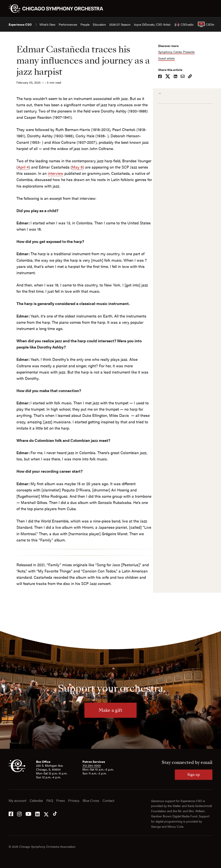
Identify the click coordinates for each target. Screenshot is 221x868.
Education (99, 24)
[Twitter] (46, 814)
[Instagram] (19, 814)
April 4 (15, 167)
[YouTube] (28, 814)
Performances (68, 24)
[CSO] (17, 771)
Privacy (74, 801)
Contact (108, 801)
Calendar (36, 801)
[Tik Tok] (55, 814)
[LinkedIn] (37, 814)
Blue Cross (91, 801)
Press (61, 801)
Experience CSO (20, 24)
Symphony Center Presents (178, 52)
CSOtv (205, 24)
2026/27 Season (120, 24)
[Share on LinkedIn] (177, 77)
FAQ (50, 801)
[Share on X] (170, 77)
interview (48, 173)
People (85, 24)
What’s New (47, 24)
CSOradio (183, 24)
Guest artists (168, 58)
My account (17, 801)
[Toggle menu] (210, 9)
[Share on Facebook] (162, 77)
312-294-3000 (92, 765)
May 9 (69, 167)
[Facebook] (11, 814)
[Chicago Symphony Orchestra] (58, 9)
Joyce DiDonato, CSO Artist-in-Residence (161, 24)
